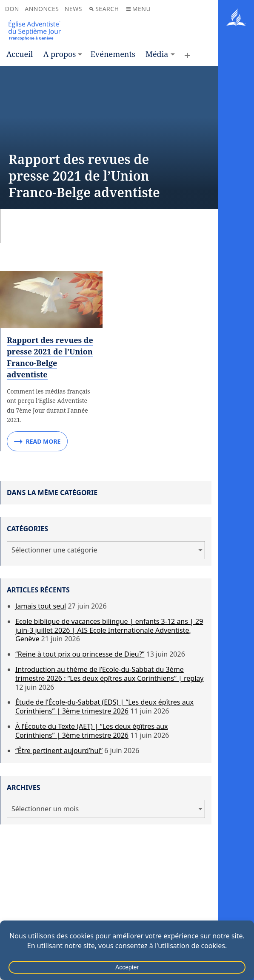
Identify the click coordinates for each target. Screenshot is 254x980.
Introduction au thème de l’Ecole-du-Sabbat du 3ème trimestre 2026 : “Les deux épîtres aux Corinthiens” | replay (109, 674)
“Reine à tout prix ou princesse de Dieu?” (80, 654)
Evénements (113, 54)
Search (104, 9)
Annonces (42, 9)
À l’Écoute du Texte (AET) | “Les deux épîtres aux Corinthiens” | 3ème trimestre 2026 (92, 731)
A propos (60, 54)
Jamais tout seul (41, 606)
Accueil (20, 54)
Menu (138, 9)
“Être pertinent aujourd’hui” (59, 751)
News (73, 9)
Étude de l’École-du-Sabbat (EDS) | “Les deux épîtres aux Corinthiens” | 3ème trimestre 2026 (104, 707)
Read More (37, 442)
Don (12, 9)
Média (157, 54)
